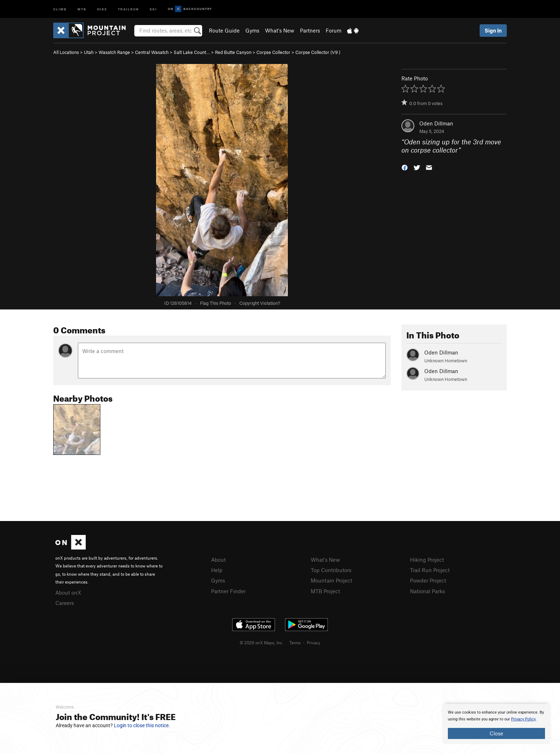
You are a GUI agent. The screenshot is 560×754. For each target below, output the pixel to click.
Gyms (252, 30)
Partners (310, 30)
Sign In (493, 30)
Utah (89, 52)
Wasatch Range (114, 52)
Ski (153, 9)
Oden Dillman (436, 123)
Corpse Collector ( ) (318, 52)
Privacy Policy (523, 719)
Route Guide (224, 30)
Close (496, 733)
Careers (65, 603)
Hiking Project (427, 560)
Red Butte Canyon (233, 52)
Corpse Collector (273, 52)
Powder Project (428, 580)
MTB (82, 9)
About (218, 560)
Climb (60, 9)
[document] (496, 724)
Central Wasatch (152, 52)
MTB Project (325, 591)
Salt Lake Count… (192, 52)
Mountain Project (331, 580)
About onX (68, 592)
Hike (102, 9)
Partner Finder (228, 591)
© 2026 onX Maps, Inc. (261, 643)
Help (217, 570)
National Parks (427, 591)
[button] (405, 167)
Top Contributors (331, 570)
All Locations (66, 52)
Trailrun (128, 9)
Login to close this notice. (142, 725)
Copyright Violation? (260, 303)
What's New (280, 30)
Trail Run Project (430, 570)
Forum (334, 30)
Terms (295, 643)
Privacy (314, 643)
